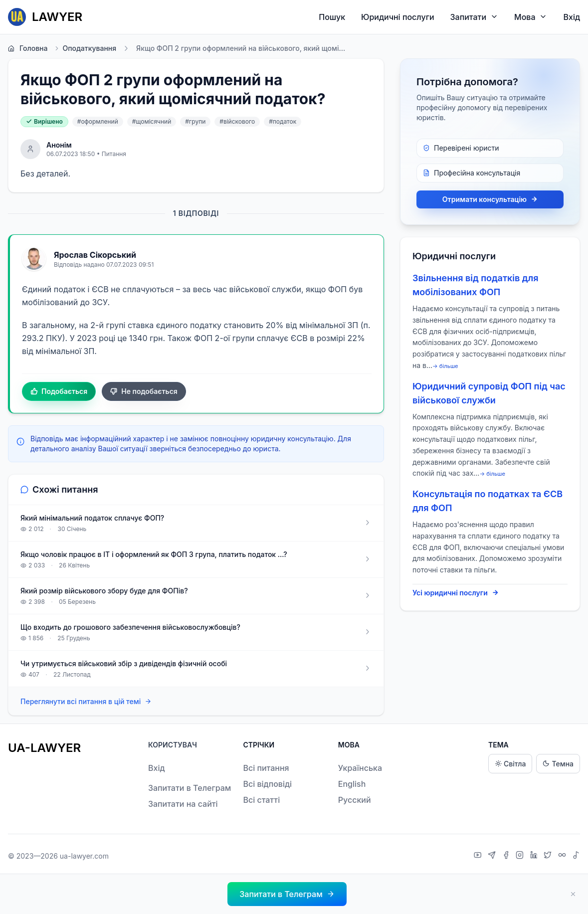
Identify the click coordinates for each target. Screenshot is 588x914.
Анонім (59, 145)
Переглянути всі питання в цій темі (86, 702)
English (352, 784)
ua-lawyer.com (84, 856)
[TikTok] (576, 856)
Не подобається (144, 391)
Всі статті (261, 800)
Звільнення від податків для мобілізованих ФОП (475, 285)
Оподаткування (85, 48)
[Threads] (563, 856)
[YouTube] (479, 856)
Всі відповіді (267, 784)
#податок (283, 121)
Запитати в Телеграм (190, 788)
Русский (355, 800)
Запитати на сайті (183, 804)
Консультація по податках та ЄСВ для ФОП (488, 501)
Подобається (59, 391)
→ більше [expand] (445, 366)
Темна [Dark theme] (558, 764)
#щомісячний (152, 121)
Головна (28, 48)
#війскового (237, 121)
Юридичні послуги (397, 17)
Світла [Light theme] (510, 764)
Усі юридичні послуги (456, 593)
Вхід (572, 17)
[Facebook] (507, 856)
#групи (195, 121)
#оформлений (98, 121)
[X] (549, 856)
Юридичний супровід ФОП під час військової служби (489, 393)
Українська (360, 768)
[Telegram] (493, 856)
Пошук (332, 17)
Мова (531, 17)
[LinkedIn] (535, 856)
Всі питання (266, 768)
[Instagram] (521, 856)
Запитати (475, 17)
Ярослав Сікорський (95, 255)
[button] (287, 894)
